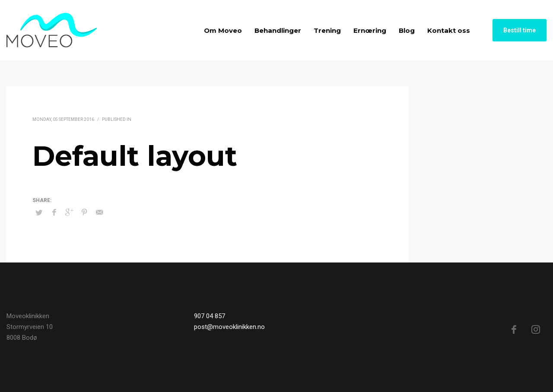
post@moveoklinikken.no (229, 327)
